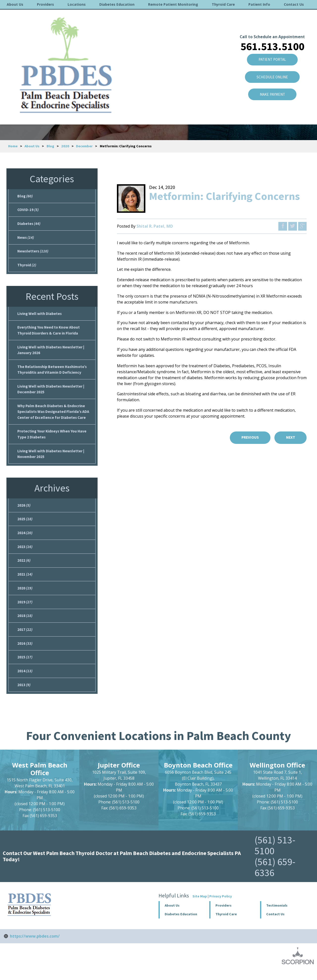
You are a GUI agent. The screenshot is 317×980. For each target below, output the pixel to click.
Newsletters (33, 253)
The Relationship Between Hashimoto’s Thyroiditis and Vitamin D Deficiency (53, 373)
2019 (25, 610)
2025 (25, 525)
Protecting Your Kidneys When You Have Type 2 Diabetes (53, 439)
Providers (45, 4)
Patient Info (259, 4)
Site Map (200, 906)
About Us (15, 4)
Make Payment (271, 74)
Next (290, 438)
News (26, 239)
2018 (25, 624)
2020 (65, 146)
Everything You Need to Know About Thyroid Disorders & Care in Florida (50, 333)
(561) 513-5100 (275, 856)
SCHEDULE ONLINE (271, 56)
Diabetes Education (117, 4)
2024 (25, 539)
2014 (25, 681)
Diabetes (29, 224)
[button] (235, 916)
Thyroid (27, 267)
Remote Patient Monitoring (173, 4)
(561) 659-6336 (275, 877)
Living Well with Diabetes (40, 316)
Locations (77, 4)
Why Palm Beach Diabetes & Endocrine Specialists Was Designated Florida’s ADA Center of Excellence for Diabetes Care (54, 416)
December (84, 146)
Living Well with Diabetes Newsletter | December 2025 (51, 393)
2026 (24, 511)
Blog (50, 146)
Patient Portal (271, 38)
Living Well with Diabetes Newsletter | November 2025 (51, 459)
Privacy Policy (221, 906)
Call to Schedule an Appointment (271, 15)
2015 (25, 667)
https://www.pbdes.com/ (35, 946)
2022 (24, 568)
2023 (25, 553)
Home (13, 146)
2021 (25, 582)
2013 (24, 695)
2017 (25, 638)
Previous (248, 438)
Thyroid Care (223, 4)
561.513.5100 (271, 24)
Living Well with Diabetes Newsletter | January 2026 (51, 353)
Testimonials (277, 916)
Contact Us (294, 4)
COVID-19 (28, 210)
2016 (25, 652)
